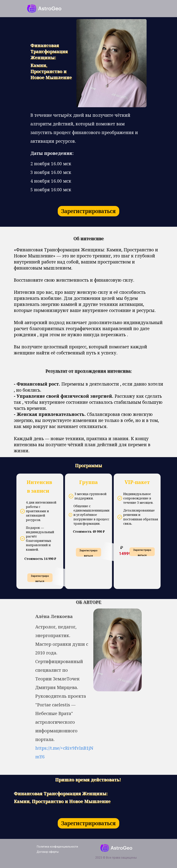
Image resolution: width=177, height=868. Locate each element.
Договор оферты (48, 852)
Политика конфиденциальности (57, 847)
